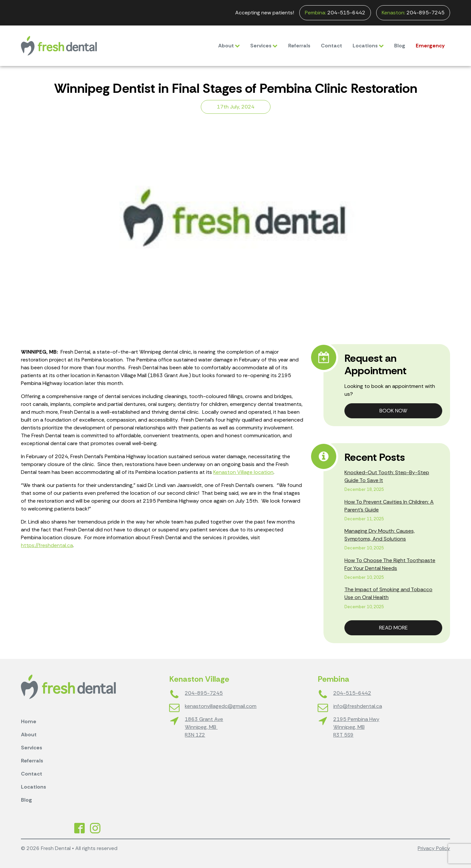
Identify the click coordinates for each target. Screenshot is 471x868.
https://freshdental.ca (47, 545)
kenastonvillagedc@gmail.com (221, 706)
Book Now (393, 411)
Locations (368, 46)
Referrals (299, 46)
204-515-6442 (335, 13)
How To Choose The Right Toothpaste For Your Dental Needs (390, 564)
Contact (331, 46)
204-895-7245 (413, 13)
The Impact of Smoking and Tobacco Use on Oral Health (388, 593)
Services (264, 46)
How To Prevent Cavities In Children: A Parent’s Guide (389, 506)
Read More (393, 628)
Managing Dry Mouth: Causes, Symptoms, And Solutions (380, 535)
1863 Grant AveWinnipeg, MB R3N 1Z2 (204, 727)
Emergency (430, 46)
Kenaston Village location (243, 472)
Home (29, 721)
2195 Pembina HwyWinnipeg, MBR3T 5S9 (356, 727)
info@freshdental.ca (358, 706)
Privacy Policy (434, 848)
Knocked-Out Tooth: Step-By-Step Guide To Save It (387, 476)
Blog (400, 46)
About (229, 46)
